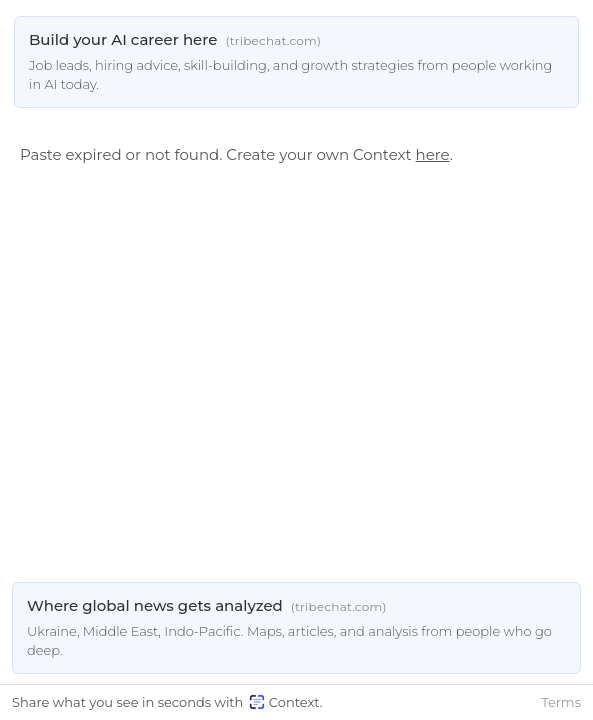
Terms (561, 702)
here (433, 154)
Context (284, 702)
